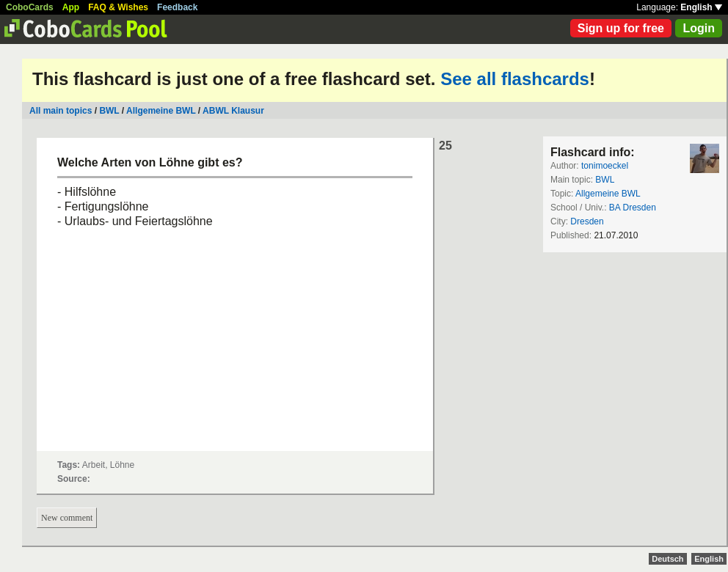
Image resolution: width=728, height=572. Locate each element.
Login (699, 28)
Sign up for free (621, 28)
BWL (109, 111)
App (71, 7)
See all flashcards (515, 79)
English (701, 7)
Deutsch (667, 559)
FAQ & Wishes (118, 7)
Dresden (587, 221)
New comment (67, 518)
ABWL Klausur (233, 111)
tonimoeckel (605, 166)
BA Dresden (633, 208)
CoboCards (30, 7)
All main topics (61, 111)
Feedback (177, 7)
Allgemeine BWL (161, 111)
